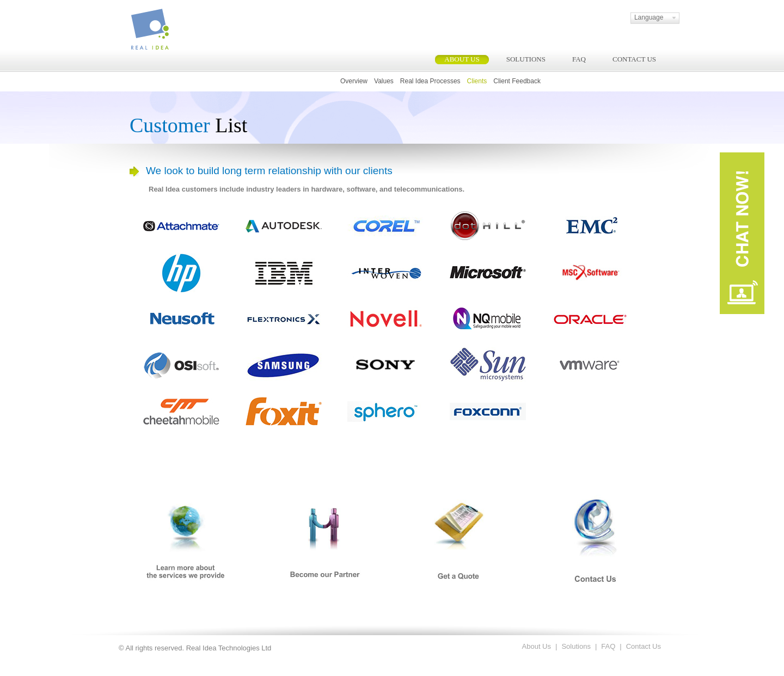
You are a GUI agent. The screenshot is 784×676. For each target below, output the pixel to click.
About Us (537, 646)
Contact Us (644, 646)
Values (384, 81)
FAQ (608, 646)
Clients (477, 81)
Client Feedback (517, 81)
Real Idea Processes (430, 81)
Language (645, 17)
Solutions (576, 646)
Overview (354, 81)
